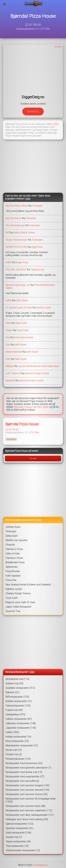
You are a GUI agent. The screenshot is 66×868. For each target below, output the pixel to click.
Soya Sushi (23, 330)
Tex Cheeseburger (15, 225)
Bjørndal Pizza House (33, 16)
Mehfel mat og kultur (17, 540)
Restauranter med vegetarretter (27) (25, 777)
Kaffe (9, 262)
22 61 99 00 (33, 25)
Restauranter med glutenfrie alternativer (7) (28, 768)
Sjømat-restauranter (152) (20, 824)
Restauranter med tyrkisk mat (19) (24, 772)
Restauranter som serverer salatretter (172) (29, 810)
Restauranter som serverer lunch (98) (25, 806)
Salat (8, 323)
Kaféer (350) (12, 732)
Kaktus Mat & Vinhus (24, 233)
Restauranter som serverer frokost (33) (27, 794)
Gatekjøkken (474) (15, 714)
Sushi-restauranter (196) (18, 833)
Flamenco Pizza (14, 549)
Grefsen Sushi (43, 308)
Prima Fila (11, 580)
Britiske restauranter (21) (19, 701)
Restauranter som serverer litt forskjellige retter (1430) (31, 800)
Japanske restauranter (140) (21, 728)
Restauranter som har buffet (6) (22, 781)
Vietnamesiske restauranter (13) (23, 850)
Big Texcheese (13, 218)
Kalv (8, 359)
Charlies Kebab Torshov (18, 593)
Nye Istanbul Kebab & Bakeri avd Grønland (28, 585)
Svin (8, 345)
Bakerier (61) (12, 692)
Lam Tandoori (13, 373)
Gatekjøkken (11, 439)
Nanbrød (10, 381)
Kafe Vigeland (13, 576)
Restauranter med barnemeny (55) (24, 763)
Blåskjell (10, 366)
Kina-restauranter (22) (17, 741)
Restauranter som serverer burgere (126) (28, 785)
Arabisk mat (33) (14, 683)
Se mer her (33, 111)
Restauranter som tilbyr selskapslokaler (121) (30, 815)
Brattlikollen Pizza (15, 562)
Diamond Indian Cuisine (37, 373)
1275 (31, 432)
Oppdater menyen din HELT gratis (31, 407)
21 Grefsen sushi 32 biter (19, 308)
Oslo (50, 124)
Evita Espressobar (24, 337)
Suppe (9, 330)
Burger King (22, 262)
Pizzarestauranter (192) (18, 759)
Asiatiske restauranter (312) (20, 688)
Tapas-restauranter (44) (18, 841)
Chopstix (10, 545)
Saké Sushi (21, 323)
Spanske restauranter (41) (20, 828)
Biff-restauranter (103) (17, 697)
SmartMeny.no (40, 865)
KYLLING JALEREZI (16, 270)
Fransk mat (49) (14, 710)
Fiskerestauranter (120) (18, 706)
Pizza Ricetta (13, 571)
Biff (7, 233)
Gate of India (13, 554)
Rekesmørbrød (14, 352)
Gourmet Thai (13, 611)
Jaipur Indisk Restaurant (18, 607)
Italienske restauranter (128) (21, 723)
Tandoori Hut (37, 270)
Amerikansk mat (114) (17, 679)
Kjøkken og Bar (14, 589)
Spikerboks (12, 567)
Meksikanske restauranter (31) (22, 745)
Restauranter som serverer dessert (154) (27, 790)
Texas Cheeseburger (17, 240)
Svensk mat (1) (14, 837)
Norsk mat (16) (14, 750)
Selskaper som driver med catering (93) (27, 819)
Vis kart (33, 458)
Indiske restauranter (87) (19, 719)
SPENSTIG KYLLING (16, 247)
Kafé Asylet (22, 300)
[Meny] (4, 4)
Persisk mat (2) (14, 754)
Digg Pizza (37, 247)
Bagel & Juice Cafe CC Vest (20, 602)
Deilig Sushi (12, 536)
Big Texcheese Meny (17, 206)
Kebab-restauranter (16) (18, 737)
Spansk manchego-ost (18, 285)
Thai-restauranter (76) (17, 846)
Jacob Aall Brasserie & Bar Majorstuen (39, 366)
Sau (8, 337)
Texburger (37, 206)
